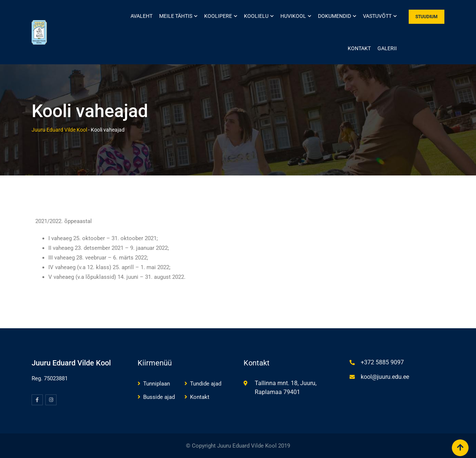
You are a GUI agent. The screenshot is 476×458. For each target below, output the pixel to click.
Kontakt (359, 48)
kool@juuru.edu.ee (385, 377)
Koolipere (218, 16)
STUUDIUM (427, 17)
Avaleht (141, 16)
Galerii (387, 48)
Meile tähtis (176, 16)
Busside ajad (159, 397)
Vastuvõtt (377, 16)
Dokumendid (335, 16)
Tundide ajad (206, 384)
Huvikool (293, 16)
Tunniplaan (157, 384)
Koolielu (256, 16)
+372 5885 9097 (382, 362)
